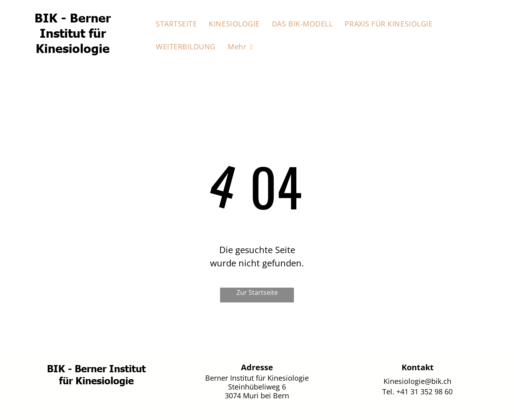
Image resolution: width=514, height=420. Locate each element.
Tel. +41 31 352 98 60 (417, 392)
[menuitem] (176, 24)
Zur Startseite (257, 292)
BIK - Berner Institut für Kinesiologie (73, 32)
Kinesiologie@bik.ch (417, 381)
